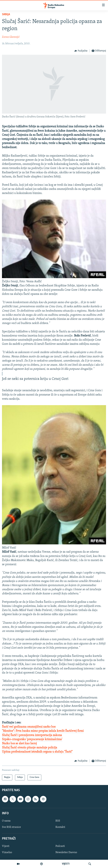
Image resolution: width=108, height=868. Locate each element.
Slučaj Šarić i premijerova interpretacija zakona (32, 735)
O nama (6, 821)
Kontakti (60, 827)
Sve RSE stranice (11, 827)
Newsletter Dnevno (66, 852)
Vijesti (6, 846)
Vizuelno (7, 852)
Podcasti (60, 846)
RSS (58, 821)
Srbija (6, 14)
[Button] (81, 51)
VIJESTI (66, 864)
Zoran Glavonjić (11, 37)
